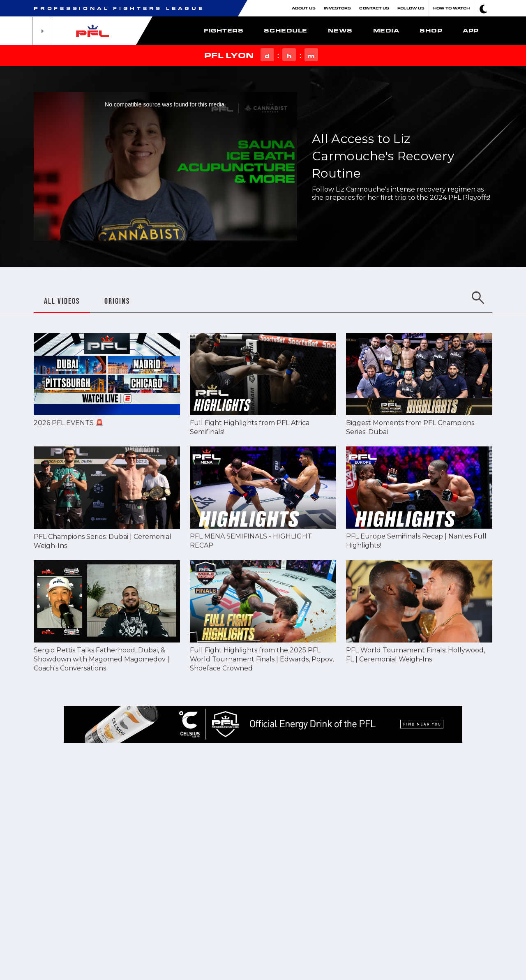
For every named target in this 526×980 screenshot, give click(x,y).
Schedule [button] (285, 30)
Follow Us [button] (411, 8)
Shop (431, 30)
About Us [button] (304, 8)
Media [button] (386, 30)
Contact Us (374, 8)
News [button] (340, 30)
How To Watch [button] (451, 8)
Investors (338, 8)
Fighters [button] (224, 30)
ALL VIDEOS (62, 301)
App (471, 30)
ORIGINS (117, 301)
